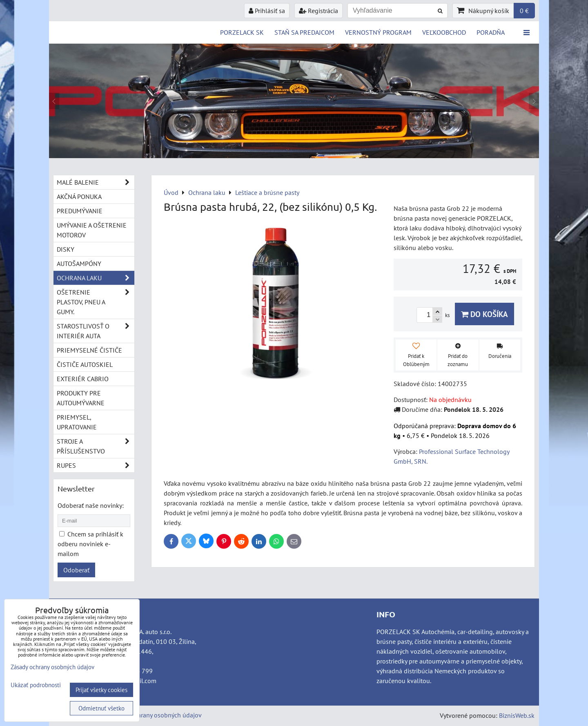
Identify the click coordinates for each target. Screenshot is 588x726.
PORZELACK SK (242, 32)
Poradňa (491, 32)
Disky (66, 249)
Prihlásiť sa (267, 11)
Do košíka (484, 314)
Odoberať (76, 570)
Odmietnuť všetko (101, 708)
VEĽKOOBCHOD (444, 32)
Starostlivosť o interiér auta (96, 331)
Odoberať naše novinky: (91, 505)
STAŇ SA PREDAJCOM (304, 32)
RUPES (96, 465)
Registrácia (318, 11)
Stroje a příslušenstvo (96, 446)
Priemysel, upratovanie (77, 422)
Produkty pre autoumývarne (81, 398)
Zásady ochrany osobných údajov (156, 715)
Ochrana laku (96, 278)
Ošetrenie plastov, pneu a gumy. (96, 302)
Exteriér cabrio (83, 379)
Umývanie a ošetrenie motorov (92, 230)
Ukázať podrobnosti (36, 685)
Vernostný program (378, 32)
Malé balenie (96, 182)
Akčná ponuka (79, 197)
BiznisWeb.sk (517, 715)
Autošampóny (79, 264)
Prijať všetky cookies (101, 690)
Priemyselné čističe (89, 350)
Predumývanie (80, 211)
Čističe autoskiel (85, 364)
